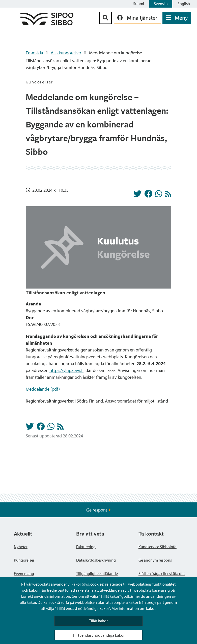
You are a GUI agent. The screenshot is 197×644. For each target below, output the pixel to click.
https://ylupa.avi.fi (66, 370)
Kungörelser (24, 560)
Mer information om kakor (133, 608)
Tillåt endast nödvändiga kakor (99, 635)
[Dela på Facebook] (148, 195)
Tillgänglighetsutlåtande (97, 573)
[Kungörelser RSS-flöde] (168, 195)
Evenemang (24, 573)
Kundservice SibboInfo (158, 547)
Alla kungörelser (66, 53)
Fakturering (86, 547)
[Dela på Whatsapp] (159, 195)
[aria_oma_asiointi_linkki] (137, 18)
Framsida (34, 53)
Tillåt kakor (98, 621)
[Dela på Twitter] (137, 195)
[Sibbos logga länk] (47, 24)
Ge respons (99, 510)
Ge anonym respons (155, 560)
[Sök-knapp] (105, 18)
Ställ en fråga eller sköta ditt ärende (162, 576)
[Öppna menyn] (177, 18)
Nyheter (21, 547)
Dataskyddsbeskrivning (96, 560)
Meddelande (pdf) (43, 389)
